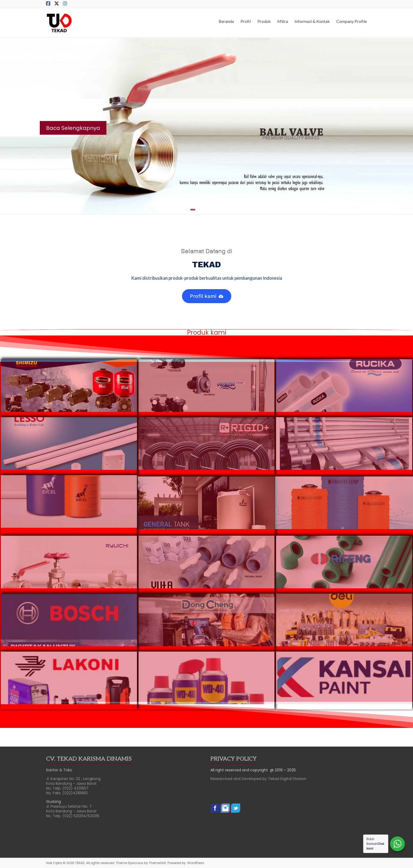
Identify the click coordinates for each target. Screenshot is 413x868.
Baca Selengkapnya (73, 128)
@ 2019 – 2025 (283, 770)
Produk (264, 21)
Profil (246, 21)
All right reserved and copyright (240, 770)
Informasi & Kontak (312, 21)
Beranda (226, 21)
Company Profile (352, 21)
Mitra (283, 21)
